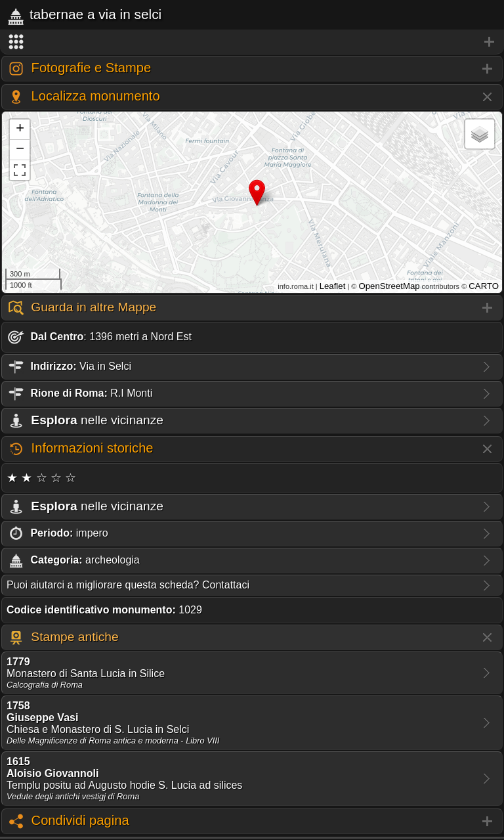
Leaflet (333, 286)
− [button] (20, 150)
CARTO (484, 286)
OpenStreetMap (389, 286)
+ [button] (20, 129)
